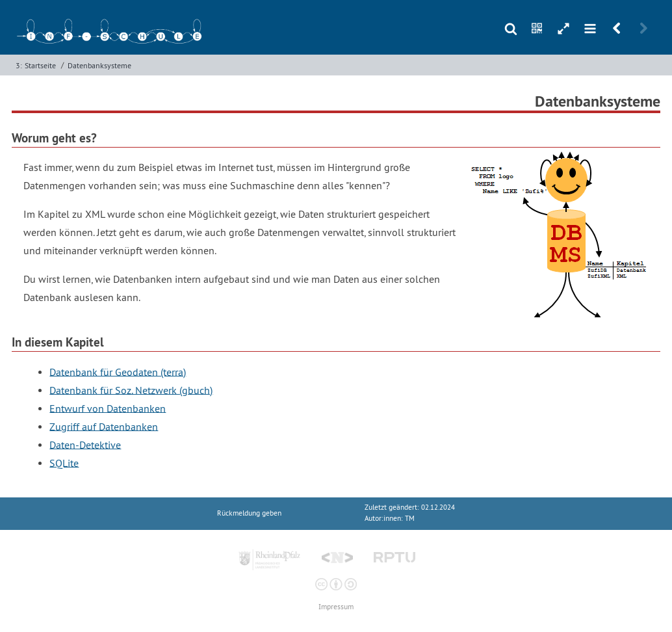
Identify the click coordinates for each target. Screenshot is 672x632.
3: (19, 65)
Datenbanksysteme (99, 65)
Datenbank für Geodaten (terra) (118, 371)
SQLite (64, 462)
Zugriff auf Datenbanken (104, 426)
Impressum (336, 607)
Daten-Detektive (85, 444)
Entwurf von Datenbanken (108, 408)
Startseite (40, 65)
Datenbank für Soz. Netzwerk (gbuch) (131, 389)
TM (410, 519)
